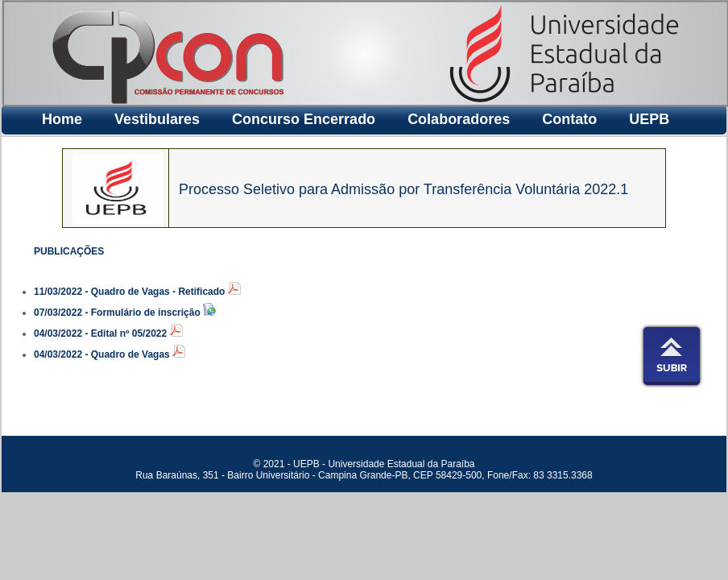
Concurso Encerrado (304, 119)
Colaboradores (459, 119)
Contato (569, 119)
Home (62, 119)
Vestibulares (157, 119)
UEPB (649, 119)
